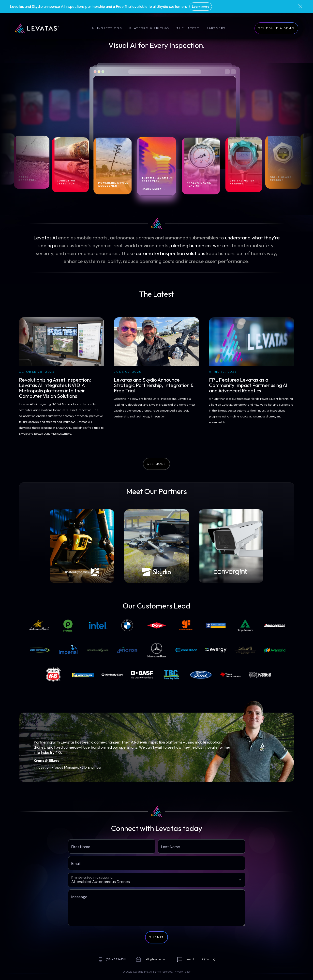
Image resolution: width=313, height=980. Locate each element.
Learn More (153, 189)
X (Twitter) (209, 959)
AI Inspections (107, 28)
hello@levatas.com (151, 959)
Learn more (201, 6)
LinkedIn (190, 959)
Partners (216, 28)
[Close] (300, 6)
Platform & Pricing (149, 28)
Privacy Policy (182, 972)
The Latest (188, 28)
